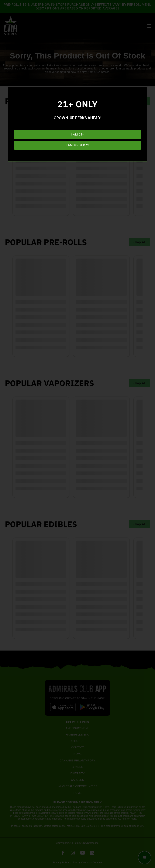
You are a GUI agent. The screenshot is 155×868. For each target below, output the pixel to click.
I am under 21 (78, 145)
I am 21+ (78, 134)
